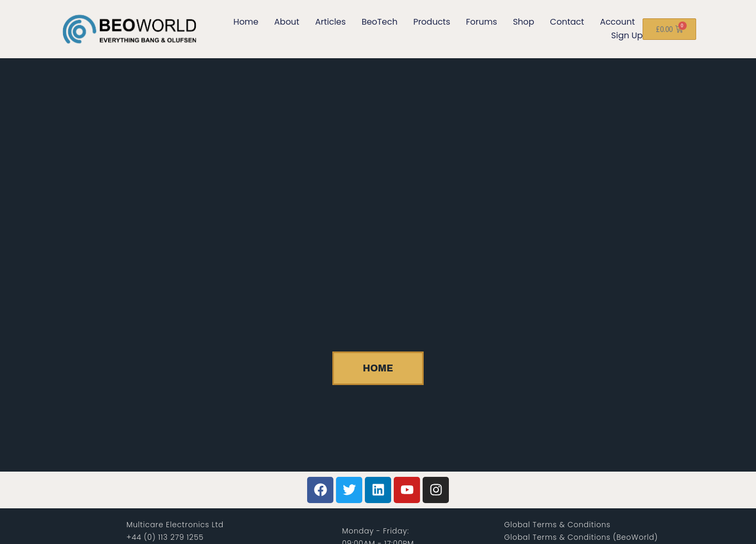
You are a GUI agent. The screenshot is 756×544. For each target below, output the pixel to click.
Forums (482, 22)
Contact (567, 22)
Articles (330, 22)
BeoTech (380, 22)
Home (246, 22)
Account (618, 22)
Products (432, 22)
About (287, 22)
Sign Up (627, 35)
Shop (524, 22)
